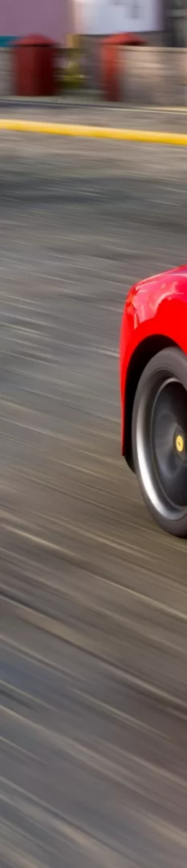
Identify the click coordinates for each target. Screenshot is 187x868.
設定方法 (58, 96)
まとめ (55, 101)
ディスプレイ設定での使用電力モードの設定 (70, 93)
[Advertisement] (69, 58)
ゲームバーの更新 (59, 98)
